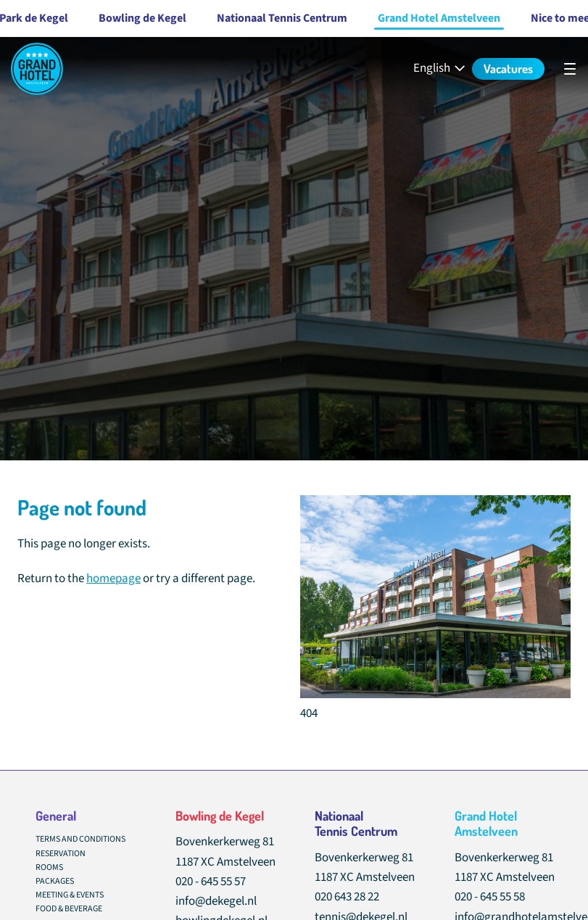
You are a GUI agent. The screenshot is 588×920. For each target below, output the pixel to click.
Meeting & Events (70, 895)
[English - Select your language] (440, 69)
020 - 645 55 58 (490, 897)
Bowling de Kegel (113, 18)
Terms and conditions (80, 839)
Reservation (61, 854)
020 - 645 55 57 (211, 882)
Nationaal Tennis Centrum (253, 18)
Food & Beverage (69, 909)
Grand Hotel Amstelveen (410, 18)
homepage (113, 579)
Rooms (49, 867)
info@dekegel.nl (216, 901)
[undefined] (570, 69)
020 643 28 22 (347, 897)
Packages (55, 881)
